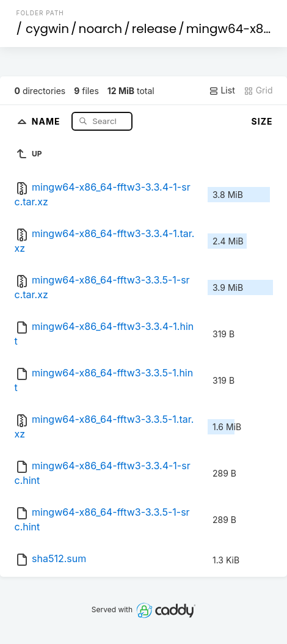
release (154, 29)
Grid (258, 90)
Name (47, 121)
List (222, 90)
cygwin (47, 29)
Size (262, 121)
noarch (101, 29)
